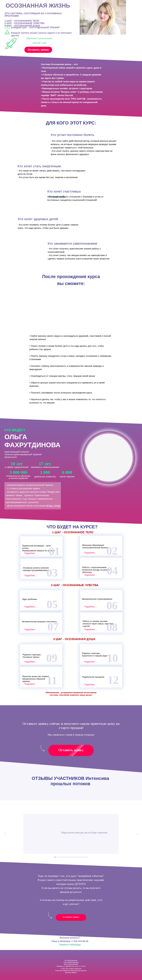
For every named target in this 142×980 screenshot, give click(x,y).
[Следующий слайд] (137, 834)
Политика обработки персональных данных (71, 971)
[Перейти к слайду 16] (82, 857)
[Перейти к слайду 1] (55, 857)
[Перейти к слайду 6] (64, 857)
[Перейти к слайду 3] (59, 857)
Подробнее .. (30, 553)
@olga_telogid (53, 506)
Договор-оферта (71, 972)
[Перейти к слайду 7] (66, 857)
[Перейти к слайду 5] (62, 857)
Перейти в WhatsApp (70, 945)
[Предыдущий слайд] (5, 834)
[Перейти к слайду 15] (80, 857)
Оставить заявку (38, 50)
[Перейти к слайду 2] (57, 857)
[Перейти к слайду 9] (69, 857)
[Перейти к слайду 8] (67, 857)
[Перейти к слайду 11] (73, 857)
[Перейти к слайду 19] (87, 857)
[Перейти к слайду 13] (76, 857)
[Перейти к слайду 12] (75, 857)
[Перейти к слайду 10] (71, 857)
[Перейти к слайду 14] (78, 857)
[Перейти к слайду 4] (60, 857)
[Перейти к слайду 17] (83, 857)
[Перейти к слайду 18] (85, 857)
